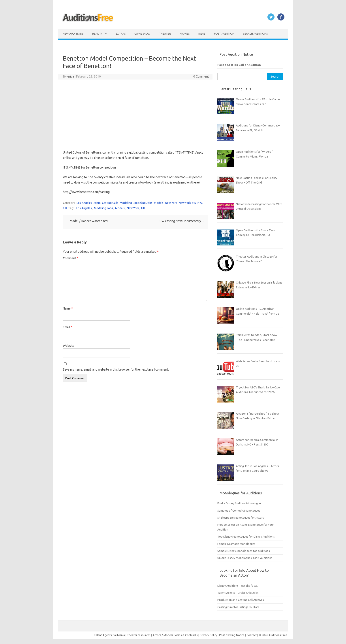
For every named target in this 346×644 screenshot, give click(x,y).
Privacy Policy (209, 635)
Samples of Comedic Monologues (239, 510)
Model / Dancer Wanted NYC (87, 221)
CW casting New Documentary (182, 221)
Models (159, 203)
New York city (187, 203)
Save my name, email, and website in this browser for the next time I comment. (116, 369)
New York (171, 203)
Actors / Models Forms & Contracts (175, 635)
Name (68, 308)
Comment (71, 258)
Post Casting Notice (232, 635)
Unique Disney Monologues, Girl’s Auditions (245, 558)
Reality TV (100, 34)
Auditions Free (278, 635)
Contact (252, 635)
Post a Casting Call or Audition (239, 65)
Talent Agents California (109, 635)
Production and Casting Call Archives (241, 600)
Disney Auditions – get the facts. (238, 586)
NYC (200, 203)
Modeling (126, 203)
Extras (121, 34)
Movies (185, 34)
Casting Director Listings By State (238, 607)
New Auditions (73, 34)
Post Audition (224, 34)
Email (68, 327)
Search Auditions (255, 34)
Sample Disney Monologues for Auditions (244, 551)
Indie (202, 34)
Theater (165, 34)
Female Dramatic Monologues (236, 544)
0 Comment (201, 76)
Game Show (142, 34)
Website (69, 346)
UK (65, 208)
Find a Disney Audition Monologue (239, 503)
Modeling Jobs (143, 203)
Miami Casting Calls (106, 203)
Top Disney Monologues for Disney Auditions (246, 536)
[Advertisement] (135, 115)
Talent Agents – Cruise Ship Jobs (238, 593)
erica (71, 76)
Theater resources (139, 635)
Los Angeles (84, 203)
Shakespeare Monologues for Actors (241, 518)
